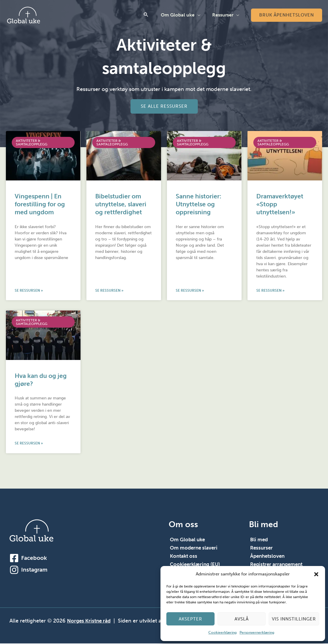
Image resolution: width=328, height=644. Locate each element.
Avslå (242, 619)
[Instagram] (14, 570)
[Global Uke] (24, 15)
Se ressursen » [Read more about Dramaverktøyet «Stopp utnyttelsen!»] (270, 291)
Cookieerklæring (222, 633)
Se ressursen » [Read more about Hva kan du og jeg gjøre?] (29, 444)
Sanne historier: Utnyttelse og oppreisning (199, 204)
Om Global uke (181, 15)
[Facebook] (14, 559)
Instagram (34, 570)
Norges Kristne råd (90, 621)
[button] (316, 574)
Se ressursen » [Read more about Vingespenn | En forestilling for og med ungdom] (29, 291)
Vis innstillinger (294, 619)
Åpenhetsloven (268, 557)
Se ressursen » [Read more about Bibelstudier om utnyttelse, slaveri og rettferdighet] (109, 291)
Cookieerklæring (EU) (196, 565)
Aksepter (190, 619)
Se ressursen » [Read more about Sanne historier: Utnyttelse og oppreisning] (190, 291)
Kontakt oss (184, 557)
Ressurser (224, 15)
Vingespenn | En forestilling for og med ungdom (40, 204)
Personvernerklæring (257, 633)
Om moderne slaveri (195, 549)
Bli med (259, 540)
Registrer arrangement (278, 565)
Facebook (34, 558)
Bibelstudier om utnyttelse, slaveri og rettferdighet (121, 204)
